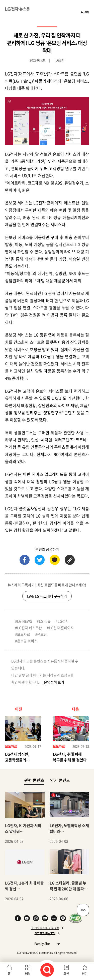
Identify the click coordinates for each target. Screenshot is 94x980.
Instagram (36, 918)
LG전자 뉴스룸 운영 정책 (45, 928)
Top (83, 910)
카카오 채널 (63, 918)
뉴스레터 (85, 12)
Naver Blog (45, 918)
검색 (47, 970)
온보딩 (42, 634)
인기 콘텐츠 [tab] (60, 780)
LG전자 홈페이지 (61, 628)
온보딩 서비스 (27, 641)
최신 (66, 974)
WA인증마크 (76, 918)
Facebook (18, 918)
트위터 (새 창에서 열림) (40, 560)
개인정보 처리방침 (45, 933)
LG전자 (63, 621)
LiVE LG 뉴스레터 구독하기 (47, 596)
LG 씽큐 (45, 621)
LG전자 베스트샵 (29, 628)
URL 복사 (70, 560)
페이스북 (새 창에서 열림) (25, 560)
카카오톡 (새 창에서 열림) (55, 560)
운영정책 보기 (54, 682)
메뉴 (28, 974)
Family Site (46, 944)
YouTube (27, 918)
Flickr (54, 918)
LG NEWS (24, 621)
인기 (85, 974)
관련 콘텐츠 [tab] (34, 780)
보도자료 (24, 634)
